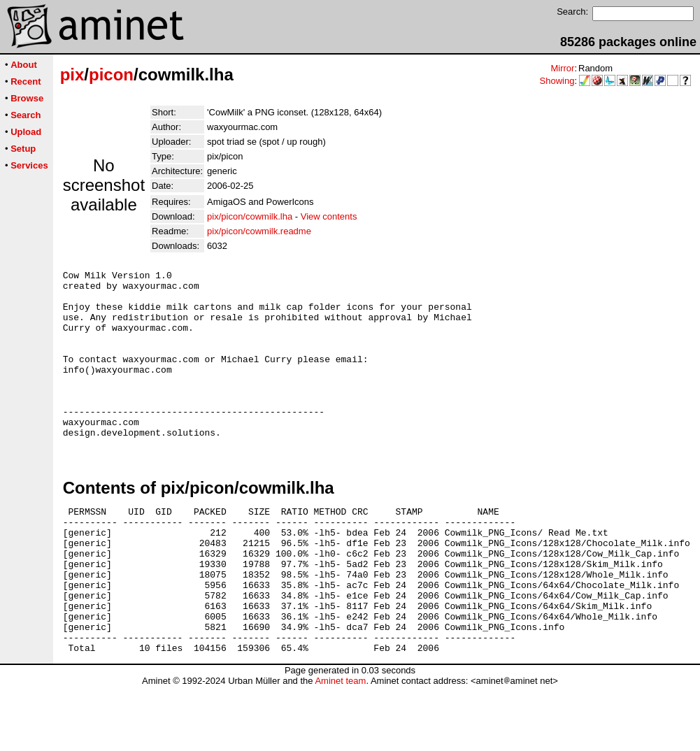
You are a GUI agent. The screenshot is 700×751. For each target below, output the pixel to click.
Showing (557, 81)
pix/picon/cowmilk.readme (259, 231)
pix (72, 74)
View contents (329, 216)
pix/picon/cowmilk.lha (250, 216)
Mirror (562, 68)
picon (111, 74)
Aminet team (340, 746)
